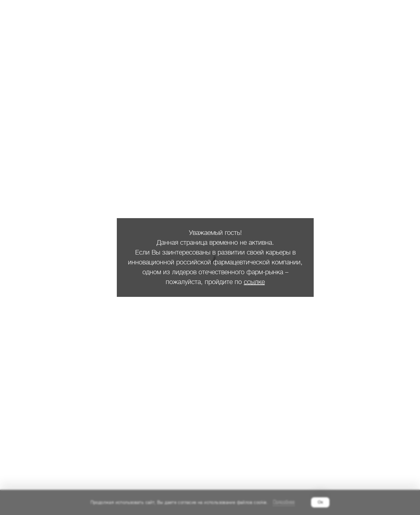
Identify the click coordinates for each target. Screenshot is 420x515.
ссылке (254, 282)
